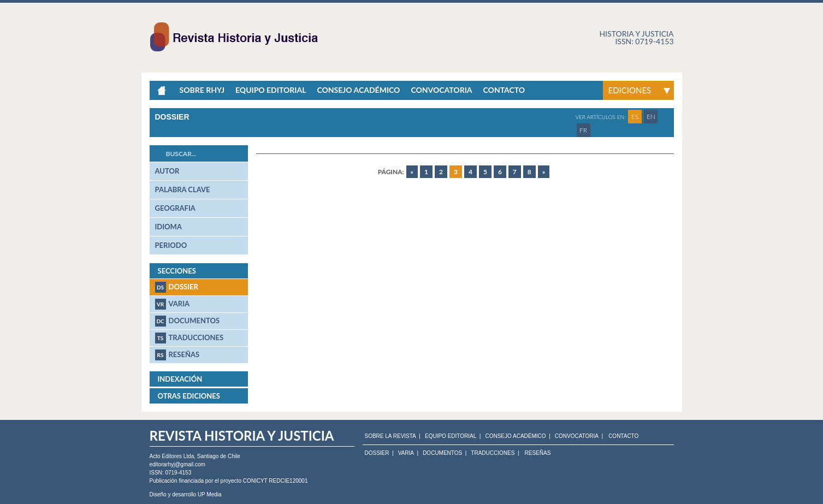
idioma (168, 227)
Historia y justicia (636, 34)
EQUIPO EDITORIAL (451, 436)
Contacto (504, 90)
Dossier (177, 287)
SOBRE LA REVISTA (390, 436)
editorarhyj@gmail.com (177, 464)
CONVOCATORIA (577, 436)
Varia (173, 304)
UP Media (210, 494)
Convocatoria (441, 90)
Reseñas (177, 355)
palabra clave (183, 189)
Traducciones (190, 338)
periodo (171, 245)
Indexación (180, 379)
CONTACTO (623, 436)
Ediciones (630, 90)
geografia (175, 208)
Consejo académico (358, 90)
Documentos (188, 321)
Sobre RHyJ (202, 90)
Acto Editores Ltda (172, 456)
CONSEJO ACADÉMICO (515, 436)
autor (167, 171)
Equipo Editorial (271, 90)
